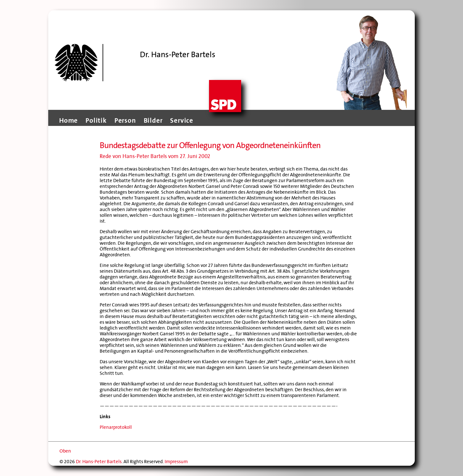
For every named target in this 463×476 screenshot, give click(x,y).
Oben (65, 451)
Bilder (153, 120)
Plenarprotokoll (116, 427)
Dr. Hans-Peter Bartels (99, 462)
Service (182, 120)
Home (68, 120)
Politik (96, 120)
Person (125, 120)
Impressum (176, 462)
